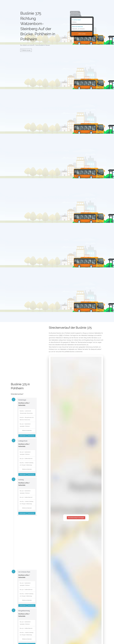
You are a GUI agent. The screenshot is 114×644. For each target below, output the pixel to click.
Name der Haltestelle (78, 27)
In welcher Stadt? (77, 20)
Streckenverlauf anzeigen (76, 518)
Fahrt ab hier (31, 436)
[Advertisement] (24, 355)
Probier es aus (26, 50)
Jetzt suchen (82, 34)
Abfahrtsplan (23, 436)
